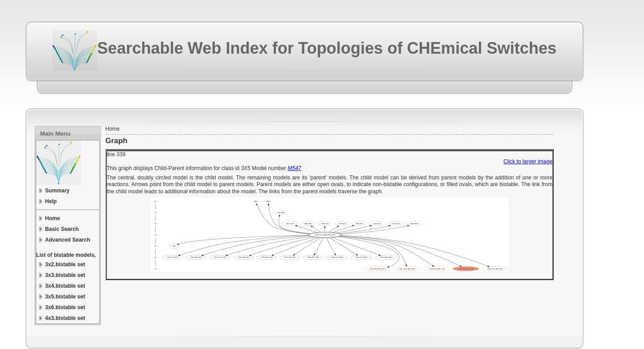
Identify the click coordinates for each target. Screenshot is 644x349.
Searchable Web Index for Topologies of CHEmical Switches (327, 48)
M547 (294, 168)
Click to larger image (528, 162)
